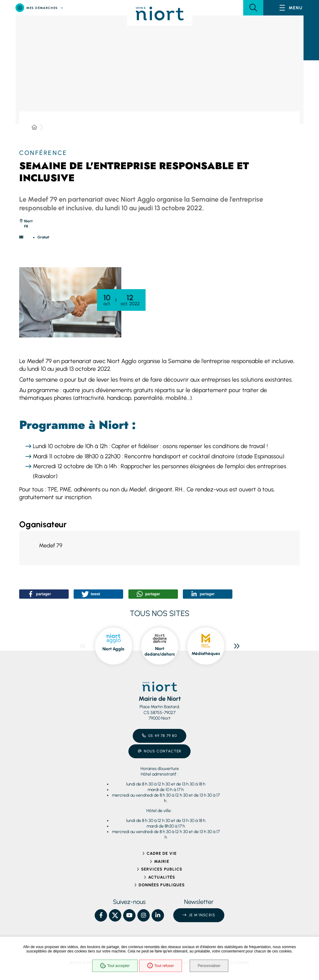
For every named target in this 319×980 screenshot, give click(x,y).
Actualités (162, 877)
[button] (253, 8)
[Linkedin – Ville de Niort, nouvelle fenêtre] (158, 915)
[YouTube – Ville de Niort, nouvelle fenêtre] (129, 915)
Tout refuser (161, 966)
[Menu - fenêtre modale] (291, 8)
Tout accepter (115, 966)
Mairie (162, 861)
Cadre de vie (162, 853)
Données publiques (162, 885)
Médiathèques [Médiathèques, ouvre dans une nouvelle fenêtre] (206, 654)
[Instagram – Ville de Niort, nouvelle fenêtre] (144, 915)
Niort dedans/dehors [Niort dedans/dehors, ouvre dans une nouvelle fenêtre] (160, 651)
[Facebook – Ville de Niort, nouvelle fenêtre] (101, 915)
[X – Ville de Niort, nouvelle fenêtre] (115, 915)
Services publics (162, 869)
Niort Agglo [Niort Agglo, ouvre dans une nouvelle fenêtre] (113, 649)
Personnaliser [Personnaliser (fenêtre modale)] (209, 966)
